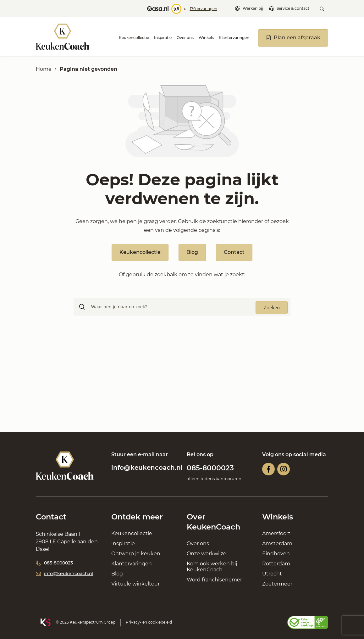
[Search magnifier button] (272, 308)
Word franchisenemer (214, 580)
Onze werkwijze (207, 554)
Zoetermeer (277, 584)
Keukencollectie (134, 38)
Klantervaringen (234, 38)
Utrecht (272, 574)
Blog (192, 252)
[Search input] (192, 307)
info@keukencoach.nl (147, 468)
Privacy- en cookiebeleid (149, 622)
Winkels (206, 38)
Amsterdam (277, 544)
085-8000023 (210, 468)
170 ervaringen (204, 9)
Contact (234, 252)
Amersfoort (276, 533)
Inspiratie (163, 38)
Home (44, 69)
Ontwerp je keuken (136, 554)
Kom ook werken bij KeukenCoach (212, 567)
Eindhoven (276, 554)
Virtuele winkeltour (135, 584)
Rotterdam (276, 564)
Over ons (185, 38)
